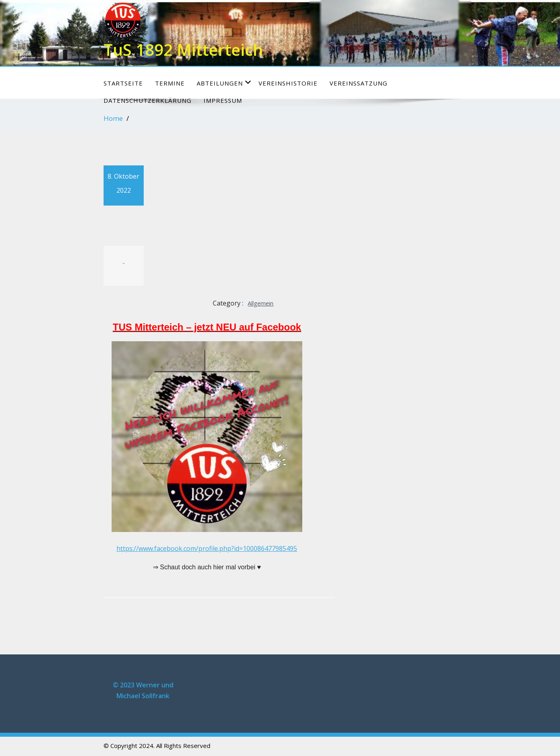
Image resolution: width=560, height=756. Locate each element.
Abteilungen (224, 83)
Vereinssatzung (358, 83)
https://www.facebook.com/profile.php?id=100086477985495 (207, 548)
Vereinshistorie (288, 83)
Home (113, 118)
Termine (170, 83)
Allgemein (261, 303)
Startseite (123, 83)
